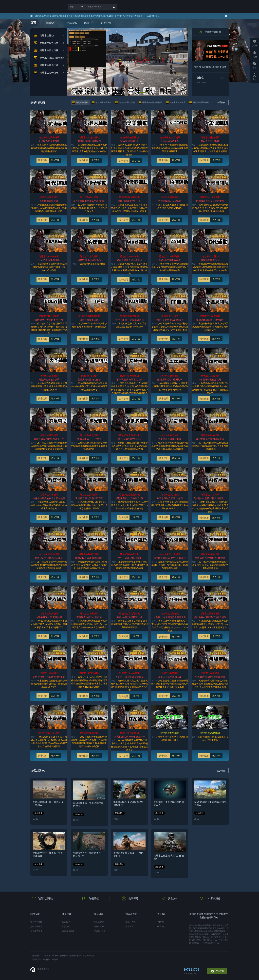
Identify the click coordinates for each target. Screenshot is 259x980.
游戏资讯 (72, 23)
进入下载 (55, 160)
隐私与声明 (130, 922)
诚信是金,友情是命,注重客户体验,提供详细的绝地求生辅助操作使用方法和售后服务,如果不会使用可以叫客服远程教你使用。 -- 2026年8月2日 (97, 16)
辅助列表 (50, 23)
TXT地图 (54, 960)
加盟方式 (66, 927)
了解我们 (161, 922)
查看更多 (221, 102)
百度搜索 (46, 956)
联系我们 (161, 927)
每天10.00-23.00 (204, 83)
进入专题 (221, 771)
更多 (222, 78)
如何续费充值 (36, 931)
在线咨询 (217, 971)
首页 (33, 23)
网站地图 (36, 960)
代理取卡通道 (68, 931)
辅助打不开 (99, 927)
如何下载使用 (36, 927)
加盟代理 (66, 922)
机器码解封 (99, 922)
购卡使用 (43, 160)
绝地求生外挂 (88, 956)
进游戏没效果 (100, 931)
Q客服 (254, 43)
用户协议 (129, 927)
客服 (255, 66)
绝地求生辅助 (75, 956)
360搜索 (55, 956)
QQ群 (254, 54)
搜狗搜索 (64, 956)
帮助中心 (89, 23)
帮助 (255, 77)
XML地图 (45, 960)
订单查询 (106, 23)
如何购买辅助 (36, 922)
